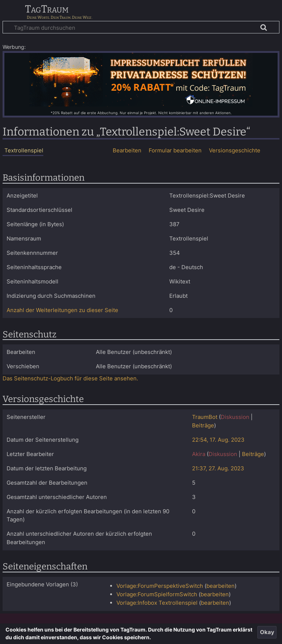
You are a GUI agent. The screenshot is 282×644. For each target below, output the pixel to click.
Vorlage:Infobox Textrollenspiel (157, 603)
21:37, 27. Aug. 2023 (218, 468)
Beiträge (203, 425)
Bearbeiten (127, 150)
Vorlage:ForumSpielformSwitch (157, 594)
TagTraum (47, 10)
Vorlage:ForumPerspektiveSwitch (160, 586)
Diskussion (235, 417)
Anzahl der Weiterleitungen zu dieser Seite (62, 310)
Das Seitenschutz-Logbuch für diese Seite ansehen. (70, 378)
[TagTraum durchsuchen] (141, 27)
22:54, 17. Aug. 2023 (218, 440)
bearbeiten (220, 586)
